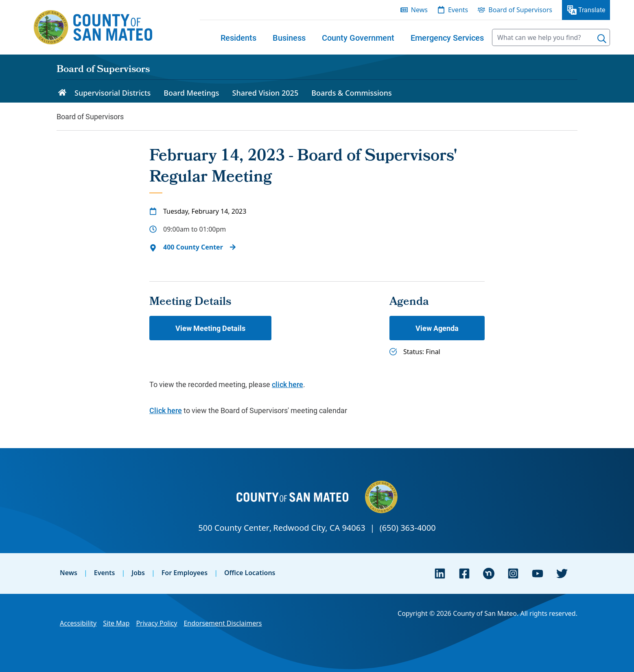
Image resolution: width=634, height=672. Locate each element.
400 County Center (193, 247)
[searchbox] (551, 37)
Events (105, 573)
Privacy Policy (156, 623)
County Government (358, 37)
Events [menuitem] (458, 10)
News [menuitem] (419, 10)
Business (289, 37)
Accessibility (78, 623)
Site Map (116, 623)
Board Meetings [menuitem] (191, 93)
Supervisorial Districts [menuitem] (113, 93)
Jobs (138, 573)
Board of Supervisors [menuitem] (520, 10)
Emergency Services (447, 37)
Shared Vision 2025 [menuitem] (266, 93)
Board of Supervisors (103, 70)
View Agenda (437, 328)
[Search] (602, 39)
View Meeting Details (210, 328)
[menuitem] (238, 37)
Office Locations (250, 573)
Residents (238, 37)
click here (287, 384)
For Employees (185, 573)
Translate (592, 10)
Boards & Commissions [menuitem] (352, 93)
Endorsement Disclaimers (223, 623)
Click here (166, 410)
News (69, 573)
